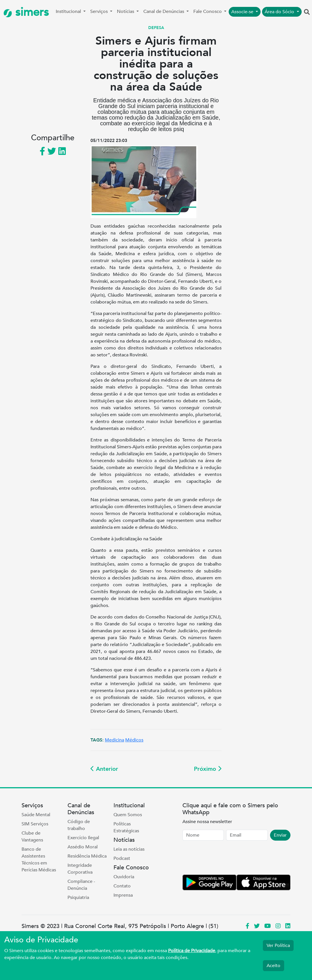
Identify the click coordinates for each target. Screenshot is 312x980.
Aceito (274, 966)
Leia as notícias (129, 849)
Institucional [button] (69, 11)
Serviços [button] (100, 11)
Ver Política (278, 946)
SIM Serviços (35, 824)
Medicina (114, 740)
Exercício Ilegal (83, 838)
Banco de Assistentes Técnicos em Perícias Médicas (39, 860)
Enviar (280, 835)
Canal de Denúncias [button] (164, 11)
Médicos (134, 740)
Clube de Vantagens (32, 837)
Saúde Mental (36, 815)
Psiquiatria (78, 898)
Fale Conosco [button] (208, 11)
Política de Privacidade (192, 951)
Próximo (208, 769)
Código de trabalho (79, 825)
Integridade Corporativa (80, 869)
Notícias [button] (126, 11)
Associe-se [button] (243, 12)
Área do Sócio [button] (280, 12)
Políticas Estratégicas (126, 827)
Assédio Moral (83, 847)
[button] (307, 12)
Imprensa (123, 895)
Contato (122, 886)
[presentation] (226, 859)
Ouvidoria (124, 877)
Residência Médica (87, 856)
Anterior (104, 769)
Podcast (122, 858)
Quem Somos (128, 815)
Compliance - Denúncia (81, 885)
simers (26, 12)
